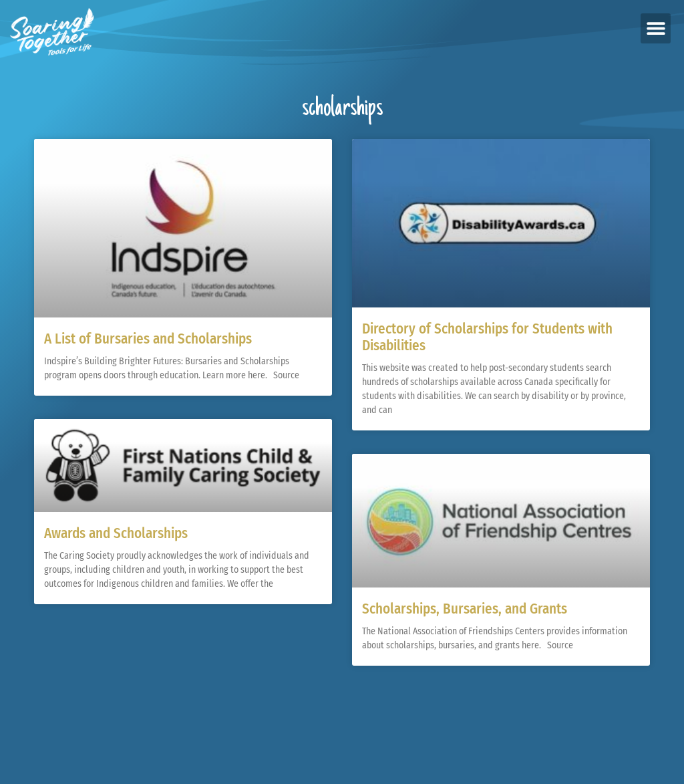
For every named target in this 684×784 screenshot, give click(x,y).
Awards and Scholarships (116, 533)
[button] (656, 28)
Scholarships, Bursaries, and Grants (465, 609)
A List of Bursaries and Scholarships (148, 339)
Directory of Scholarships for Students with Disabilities (487, 337)
